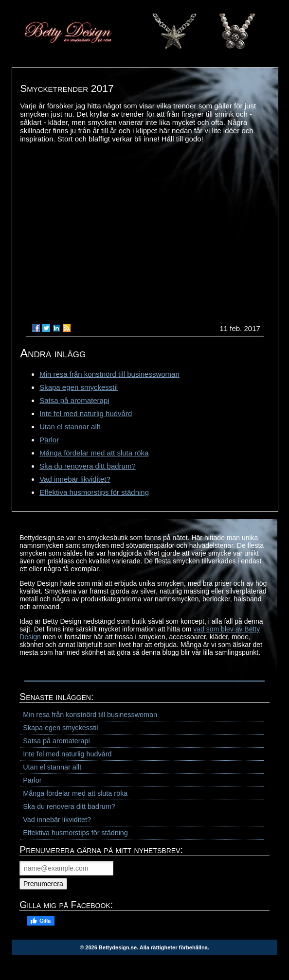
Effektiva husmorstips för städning (94, 492)
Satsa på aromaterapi (74, 400)
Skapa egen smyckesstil (79, 387)
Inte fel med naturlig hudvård (86, 413)
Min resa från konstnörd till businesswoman (109, 374)
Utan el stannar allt (70, 427)
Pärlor (49, 440)
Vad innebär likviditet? (75, 479)
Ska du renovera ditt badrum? (88, 466)
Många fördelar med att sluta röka (94, 453)
